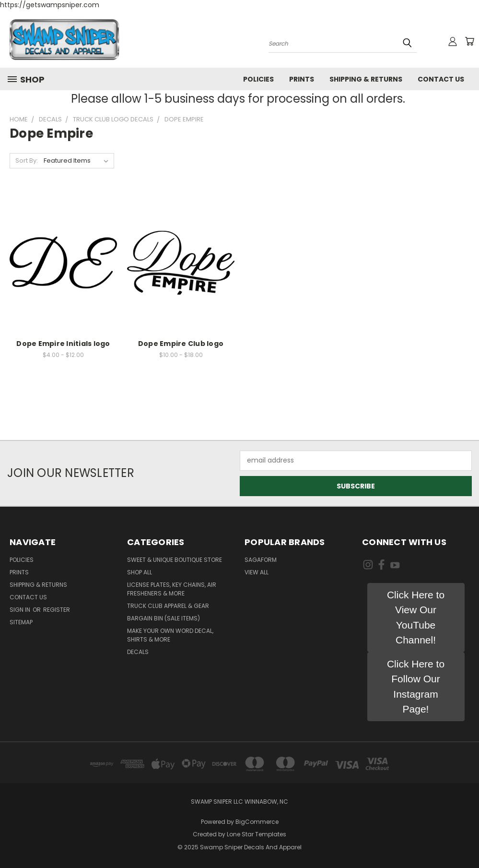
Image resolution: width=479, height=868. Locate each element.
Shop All (140, 572)
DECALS (138, 652)
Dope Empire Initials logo (63, 344)
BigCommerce (257, 822)
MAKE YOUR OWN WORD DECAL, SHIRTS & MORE (170, 635)
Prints (302, 79)
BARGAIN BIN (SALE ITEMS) (164, 618)
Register (57, 610)
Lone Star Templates (257, 834)
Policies (258, 79)
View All (257, 572)
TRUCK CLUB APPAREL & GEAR (168, 606)
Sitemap (21, 622)
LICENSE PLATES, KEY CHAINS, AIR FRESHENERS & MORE (172, 589)
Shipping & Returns (366, 79)
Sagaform (261, 560)
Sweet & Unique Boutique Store (175, 560)
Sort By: (27, 161)
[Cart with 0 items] (469, 41)
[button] (416, 618)
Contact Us (441, 79)
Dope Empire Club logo (181, 344)
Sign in (21, 610)
